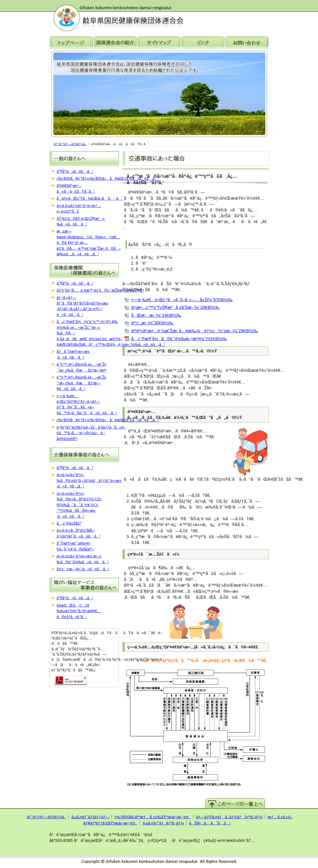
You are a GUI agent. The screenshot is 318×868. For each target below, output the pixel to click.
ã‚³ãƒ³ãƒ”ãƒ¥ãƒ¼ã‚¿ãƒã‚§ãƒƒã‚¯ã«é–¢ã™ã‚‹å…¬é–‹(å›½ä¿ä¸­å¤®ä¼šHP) (91, 433)
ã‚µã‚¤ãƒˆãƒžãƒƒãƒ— (90, 817)
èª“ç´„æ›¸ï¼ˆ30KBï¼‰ (152, 323)
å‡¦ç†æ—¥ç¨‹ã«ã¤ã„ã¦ (83, 569)
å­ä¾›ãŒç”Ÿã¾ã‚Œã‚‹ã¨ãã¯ (90, 198)
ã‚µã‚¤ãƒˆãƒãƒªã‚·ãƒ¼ (163, 823)
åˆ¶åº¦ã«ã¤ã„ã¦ (75, 171)
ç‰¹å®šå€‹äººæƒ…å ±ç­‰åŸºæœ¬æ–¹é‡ (153, 817)
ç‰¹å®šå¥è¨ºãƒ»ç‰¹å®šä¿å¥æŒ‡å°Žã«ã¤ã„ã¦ (108, 178)
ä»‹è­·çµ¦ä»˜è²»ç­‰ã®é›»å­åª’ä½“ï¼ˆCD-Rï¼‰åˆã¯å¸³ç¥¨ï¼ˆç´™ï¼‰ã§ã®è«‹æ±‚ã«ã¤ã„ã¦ (79, 505)
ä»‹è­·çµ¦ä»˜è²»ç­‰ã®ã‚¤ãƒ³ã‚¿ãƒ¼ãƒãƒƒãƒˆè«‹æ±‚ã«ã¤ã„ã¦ (89, 480)
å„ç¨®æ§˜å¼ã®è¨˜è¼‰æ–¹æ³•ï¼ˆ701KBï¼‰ (179, 339)
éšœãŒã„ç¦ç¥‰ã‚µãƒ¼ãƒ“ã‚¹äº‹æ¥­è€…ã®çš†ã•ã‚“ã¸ (79, 611)
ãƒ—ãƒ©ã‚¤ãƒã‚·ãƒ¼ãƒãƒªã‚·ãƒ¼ (229, 817)
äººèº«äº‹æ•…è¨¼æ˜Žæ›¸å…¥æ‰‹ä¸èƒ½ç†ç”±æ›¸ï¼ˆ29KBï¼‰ (195, 331)
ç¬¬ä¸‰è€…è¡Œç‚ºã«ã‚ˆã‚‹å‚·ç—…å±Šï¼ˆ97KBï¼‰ (182, 300)
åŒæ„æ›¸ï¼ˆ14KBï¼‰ (156, 315)
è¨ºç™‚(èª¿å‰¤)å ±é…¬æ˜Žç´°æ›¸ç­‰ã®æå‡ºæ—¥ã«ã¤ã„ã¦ (82, 383)
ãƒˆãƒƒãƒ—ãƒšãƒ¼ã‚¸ (71, 144)
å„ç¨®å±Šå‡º (69, 523)
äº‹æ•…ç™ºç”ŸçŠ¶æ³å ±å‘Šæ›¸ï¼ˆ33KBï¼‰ (175, 307)
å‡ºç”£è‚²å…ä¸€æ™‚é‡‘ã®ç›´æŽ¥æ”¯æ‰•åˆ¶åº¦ (100, 290)
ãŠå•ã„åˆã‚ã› (210, 823)
